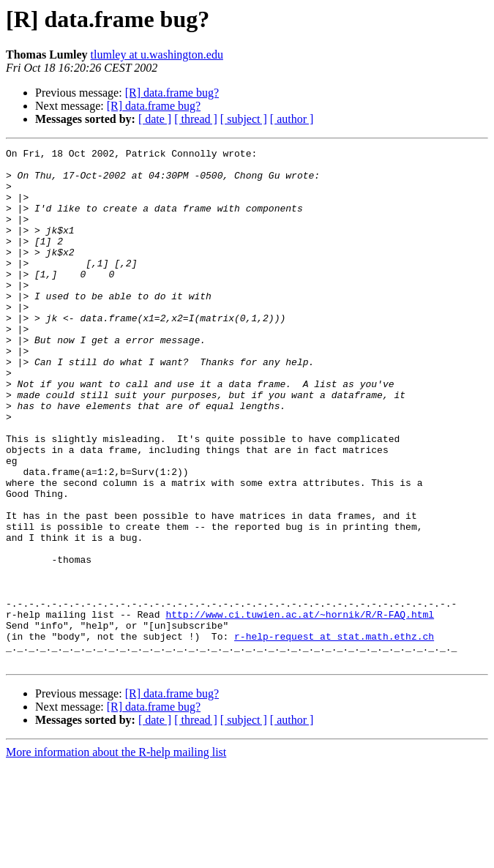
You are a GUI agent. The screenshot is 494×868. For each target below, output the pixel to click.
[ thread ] (196, 119)
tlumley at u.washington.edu (157, 55)
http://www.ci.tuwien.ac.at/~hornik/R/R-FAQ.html (300, 708)
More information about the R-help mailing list (116, 855)
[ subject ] (244, 119)
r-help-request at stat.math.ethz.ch (334, 735)
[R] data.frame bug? (172, 93)
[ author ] (292, 119)
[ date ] (155, 119)
